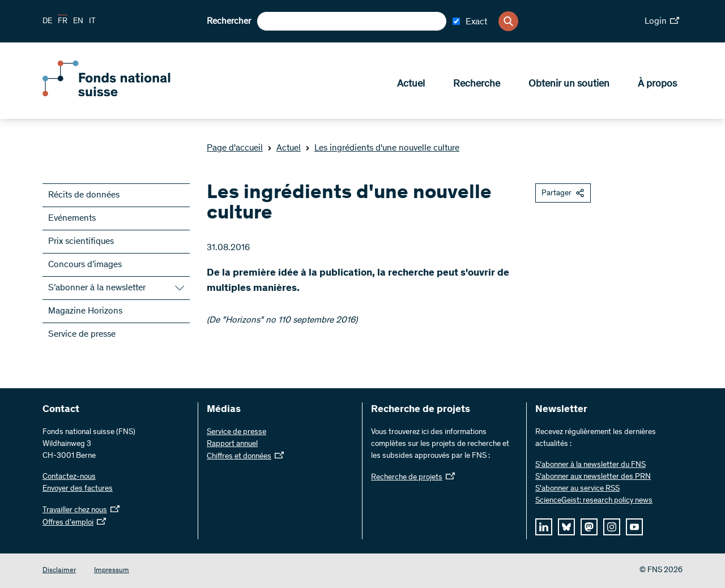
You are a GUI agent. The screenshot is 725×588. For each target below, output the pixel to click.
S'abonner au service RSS (577, 489)
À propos (657, 85)
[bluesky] (566, 527)
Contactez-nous (69, 477)
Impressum (112, 571)
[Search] (508, 21)
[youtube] (634, 527)
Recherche (477, 85)
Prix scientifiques (81, 242)
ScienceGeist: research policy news (594, 501)
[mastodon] (589, 527)
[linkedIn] (544, 527)
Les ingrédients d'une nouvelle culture (382, 148)
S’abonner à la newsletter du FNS (590, 465)
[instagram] (612, 527)
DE (47, 22)
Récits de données (84, 195)
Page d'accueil (235, 148)
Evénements (72, 218)
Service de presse (82, 334)
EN (78, 22)
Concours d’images (85, 265)
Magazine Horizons (85, 311)
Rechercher (229, 22)
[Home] (125, 95)
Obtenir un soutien (569, 85)
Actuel (411, 85)
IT (92, 22)
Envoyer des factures (78, 489)
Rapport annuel (232, 444)
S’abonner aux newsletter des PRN (593, 477)
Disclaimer (59, 571)
